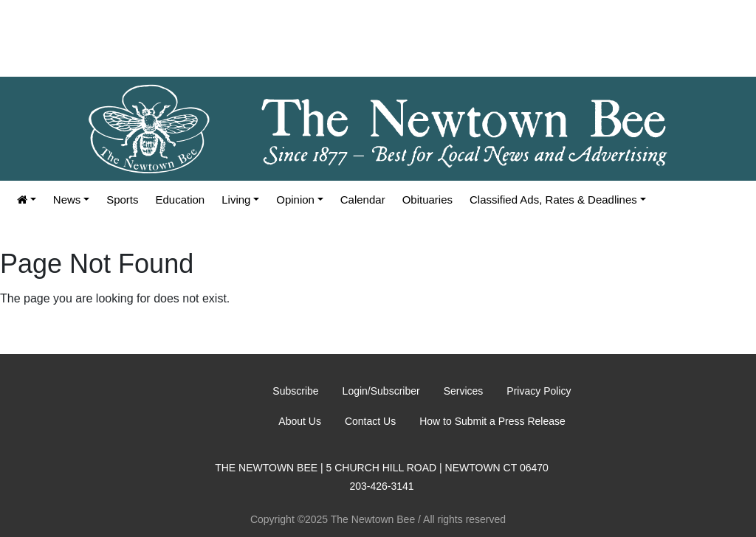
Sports (122, 200)
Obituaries (427, 200)
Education (181, 200)
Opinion (295, 200)
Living (236, 200)
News (67, 200)
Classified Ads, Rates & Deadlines (553, 200)
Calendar (363, 200)
